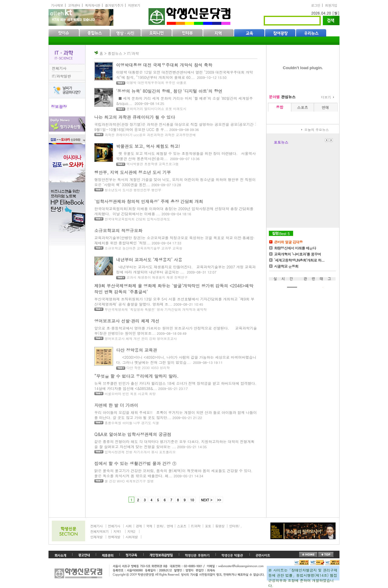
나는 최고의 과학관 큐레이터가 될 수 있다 (135, 117)
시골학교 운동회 (286, 266)
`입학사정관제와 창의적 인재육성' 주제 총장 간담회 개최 (149, 201)
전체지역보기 (99, 531)
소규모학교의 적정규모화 (118, 230)
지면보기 (134, 5)
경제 (139, 526)
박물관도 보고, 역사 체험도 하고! (148, 146)
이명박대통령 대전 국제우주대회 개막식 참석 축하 (164, 65)
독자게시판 (92, 5)
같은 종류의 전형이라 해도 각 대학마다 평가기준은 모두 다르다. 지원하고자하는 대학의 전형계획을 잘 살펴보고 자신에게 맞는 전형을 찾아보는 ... (174, 444)
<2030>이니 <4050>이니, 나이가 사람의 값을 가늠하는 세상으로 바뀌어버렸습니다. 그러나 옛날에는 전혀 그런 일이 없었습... (186, 360)
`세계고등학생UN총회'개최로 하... (299, 260)
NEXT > (207, 500)
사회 (129, 526)
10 (192, 500)
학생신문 (190, 15)
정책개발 (114, 537)
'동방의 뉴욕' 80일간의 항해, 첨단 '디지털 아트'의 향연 (169, 91)
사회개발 (132, 537)
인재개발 (96, 537)
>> (219, 500)
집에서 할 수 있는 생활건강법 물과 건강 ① (135, 463)
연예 (170, 526)
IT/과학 (196, 526)
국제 (149, 526)
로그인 (316, 5)
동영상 (220, 526)
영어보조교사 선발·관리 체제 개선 (127, 321)
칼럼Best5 (281, 233)
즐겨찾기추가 (114, 5)
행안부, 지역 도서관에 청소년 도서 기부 (133, 172)
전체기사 (59, 68)
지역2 (131, 531)
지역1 (117, 531)
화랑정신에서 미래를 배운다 (295, 248)
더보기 (326, 97)
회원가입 (331, 5)
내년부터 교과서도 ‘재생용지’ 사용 (149, 260)
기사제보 (57, 5)
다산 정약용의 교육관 (137, 350)
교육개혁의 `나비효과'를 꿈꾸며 (298, 254)
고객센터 (74, 5)
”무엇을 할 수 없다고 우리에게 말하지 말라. (136, 376)
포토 (208, 526)
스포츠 (182, 526)
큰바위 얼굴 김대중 (288, 242)
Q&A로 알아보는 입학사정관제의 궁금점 (133, 434)
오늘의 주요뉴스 (317, 130)
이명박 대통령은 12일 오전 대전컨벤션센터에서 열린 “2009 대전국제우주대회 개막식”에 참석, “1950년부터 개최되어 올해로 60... (185, 75)
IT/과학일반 (61, 76)
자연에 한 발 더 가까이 (116, 405)
